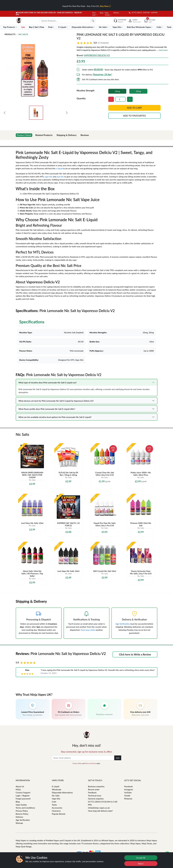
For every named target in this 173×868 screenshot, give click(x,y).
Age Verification (123, 624)
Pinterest (128, 799)
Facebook (129, 786)
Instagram (129, 789)
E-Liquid (56, 786)
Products (10, 34)
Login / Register (23, 796)
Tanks (54, 805)
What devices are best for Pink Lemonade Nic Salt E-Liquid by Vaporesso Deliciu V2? (56, 401)
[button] (123, 43)
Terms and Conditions (25, 808)
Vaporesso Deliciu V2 (97, 55)
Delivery (116, 13)
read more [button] (163, 50)
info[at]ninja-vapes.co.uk (99, 808)
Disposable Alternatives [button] (84, 27)
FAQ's (18, 789)
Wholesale (57, 789)
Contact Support (23, 792)
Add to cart (134, 108)
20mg (138, 91)
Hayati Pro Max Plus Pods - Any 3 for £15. (86, 6)
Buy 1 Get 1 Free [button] (37, 27)
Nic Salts (23, 34)
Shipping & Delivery (67, 135)
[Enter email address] (83, 758)
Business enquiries (96, 786)
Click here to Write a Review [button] (135, 654)
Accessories (57, 808)
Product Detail (24, 135)
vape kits (48, 177)
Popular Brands (59, 814)
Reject (141, 863)
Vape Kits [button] (118, 27)
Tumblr (127, 796)
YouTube (128, 792)
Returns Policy (22, 814)
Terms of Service (90, 763)
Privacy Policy (77, 763)
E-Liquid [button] (63, 27)
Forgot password (23, 799)
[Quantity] (120, 99)
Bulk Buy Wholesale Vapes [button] (140, 27)
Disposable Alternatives (62, 792)
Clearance (56, 811)
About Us (20, 786)
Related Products (44, 135)
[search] (93, 21)
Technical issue (95, 796)
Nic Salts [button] (104, 27)
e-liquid (59, 168)
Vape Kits (56, 799)
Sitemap (19, 823)
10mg (117, 91)
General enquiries (96, 799)
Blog (101, 13)
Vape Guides (21, 805)
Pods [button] (51, 27)
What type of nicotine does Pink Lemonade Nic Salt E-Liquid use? (48, 382)
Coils (54, 802)
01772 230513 (136, 13)
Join (118, 758)
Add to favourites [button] (134, 116)
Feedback (92, 792)
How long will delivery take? (100, 811)
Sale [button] (23, 27)
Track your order (88, 630)
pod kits (60, 177)
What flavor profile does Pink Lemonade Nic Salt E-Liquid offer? (47, 409)
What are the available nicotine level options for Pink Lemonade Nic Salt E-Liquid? (55, 417)
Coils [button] (160, 27)
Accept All (141, 858)
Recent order (94, 789)
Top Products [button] (10, 27)
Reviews (85, 135)
